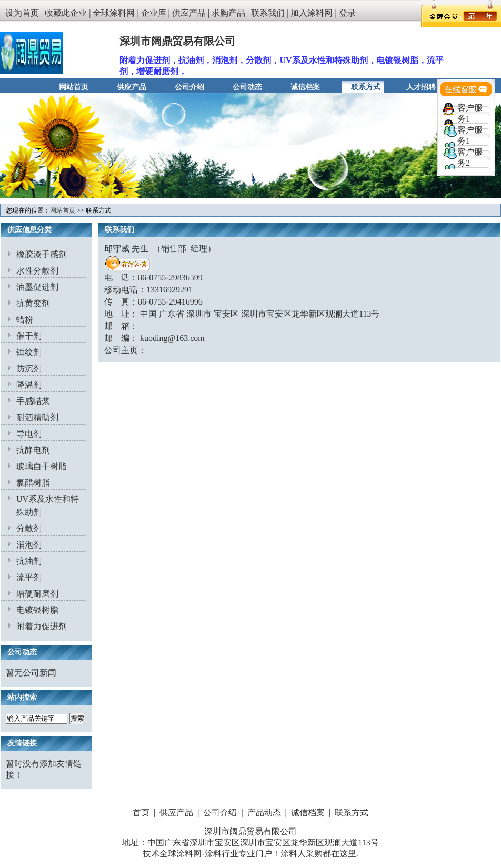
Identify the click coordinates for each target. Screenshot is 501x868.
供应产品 (189, 13)
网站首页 (74, 87)
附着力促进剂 (42, 626)
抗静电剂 (33, 450)
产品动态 (264, 813)
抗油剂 (29, 561)
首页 (141, 813)
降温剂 (29, 385)
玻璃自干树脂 (42, 466)
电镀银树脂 (37, 610)
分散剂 (29, 528)
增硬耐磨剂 (37, 594)
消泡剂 (29, 545)
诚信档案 (305, 87)
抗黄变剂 (33, 303)
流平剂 (29, 577)
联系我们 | (271, 13)
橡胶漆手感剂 (42, 254)
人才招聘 (421, 87)
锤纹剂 (29, 352)
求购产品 (228, 13)
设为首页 (22, 13)
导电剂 (29, 434)
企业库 (154, 13)
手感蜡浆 (33, 401)
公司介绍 (189, 87)
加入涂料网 (312, 13)
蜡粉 (25, 320)
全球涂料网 (114, 13)
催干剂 (29, 336)
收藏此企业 (66, 13)
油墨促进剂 (37, 287)
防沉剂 (29, 369)
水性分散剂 (37, 271)
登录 (347, 13)
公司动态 (247, 87)
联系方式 (366, 87)
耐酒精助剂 (37, 417)
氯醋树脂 (33, 483)
